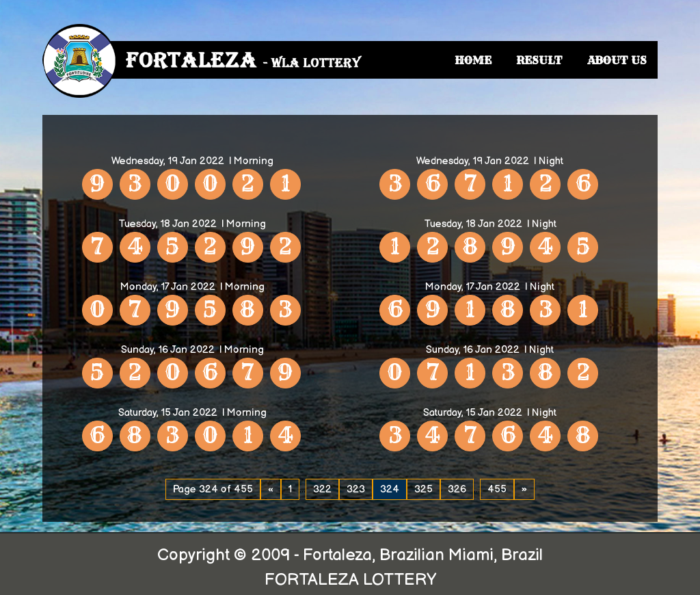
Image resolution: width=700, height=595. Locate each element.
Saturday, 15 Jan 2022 (168, 413)
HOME (473, 60)
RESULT (539, 60)
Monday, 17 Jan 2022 (168, 287)
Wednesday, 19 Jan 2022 (168, 161)
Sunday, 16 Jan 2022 (168, 350)
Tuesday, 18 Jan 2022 (167, 224)
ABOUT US (617, 60)
